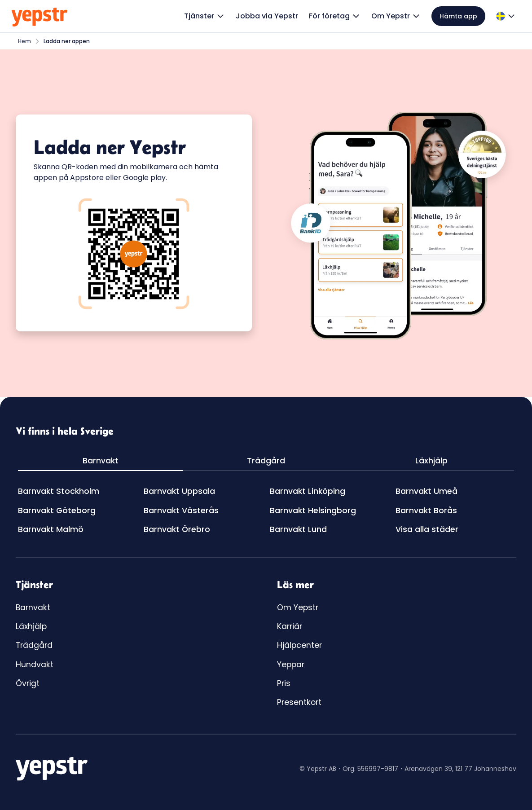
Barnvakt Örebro (177, 529)
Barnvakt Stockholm (59, 491)
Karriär (290, 626)
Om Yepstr (298, 607)
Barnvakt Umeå (426, 491)
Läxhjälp (31, 626)
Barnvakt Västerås (181, 511)
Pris (284, 683)
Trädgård (34, 645)
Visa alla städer (427, 529)
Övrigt (28, 683)
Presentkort (299, 702)
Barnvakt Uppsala (179, 491)
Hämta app (458, 16)
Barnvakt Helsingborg (313, 511)
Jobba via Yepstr (267, 16)
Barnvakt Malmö (51, 529)
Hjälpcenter (299, 645)
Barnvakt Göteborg (57, 511)
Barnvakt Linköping (308, 491)
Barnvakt (33, 607)
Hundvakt (35, 665)
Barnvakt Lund (298, 529)
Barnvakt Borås (426, 511)
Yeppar (291, 665)
